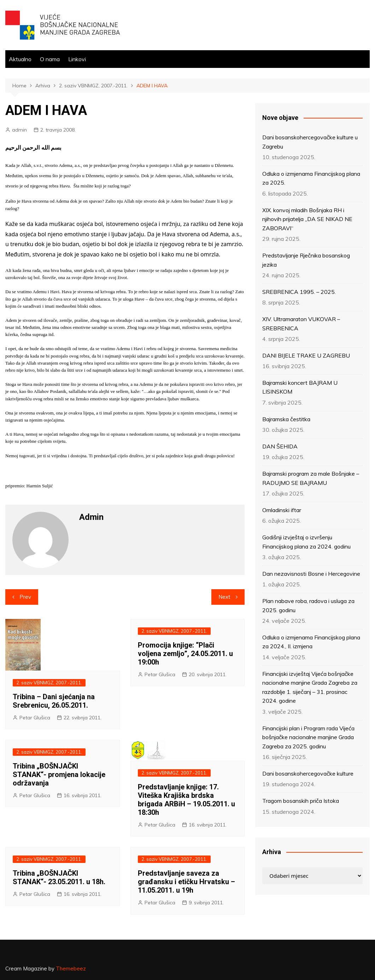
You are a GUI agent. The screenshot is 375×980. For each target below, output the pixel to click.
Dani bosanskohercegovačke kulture (308, 773)
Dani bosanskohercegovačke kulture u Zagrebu (310, 142)
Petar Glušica (35, 718)
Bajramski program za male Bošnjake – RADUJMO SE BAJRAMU (311, 478)
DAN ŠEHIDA (280, 446)
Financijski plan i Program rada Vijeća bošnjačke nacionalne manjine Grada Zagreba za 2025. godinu (308, 737)
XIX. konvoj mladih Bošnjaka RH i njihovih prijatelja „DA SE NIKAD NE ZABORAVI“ (307, 219)
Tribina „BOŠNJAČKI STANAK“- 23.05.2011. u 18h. (59, 877)
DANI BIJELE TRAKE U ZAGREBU (306, 355)
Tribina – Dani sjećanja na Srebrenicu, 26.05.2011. (54, 701)
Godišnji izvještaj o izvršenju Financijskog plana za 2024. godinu (306, 542)
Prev (25, 597)
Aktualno (20, 59)
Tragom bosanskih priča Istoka (301, 801)
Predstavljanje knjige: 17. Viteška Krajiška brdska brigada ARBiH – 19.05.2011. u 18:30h (186, 800)
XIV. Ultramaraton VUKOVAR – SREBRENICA (301, 324)
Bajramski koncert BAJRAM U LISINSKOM (300, 387)
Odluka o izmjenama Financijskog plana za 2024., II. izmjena (311, 642)
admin (19, 130)
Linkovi (77, 59)
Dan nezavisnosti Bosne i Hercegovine (311, 574)
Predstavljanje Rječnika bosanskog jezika (306, 260)
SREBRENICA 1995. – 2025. (299, 292)
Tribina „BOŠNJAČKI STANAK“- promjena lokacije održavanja (59, 775)
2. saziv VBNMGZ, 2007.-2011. (49, 683)
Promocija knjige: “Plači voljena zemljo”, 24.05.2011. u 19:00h (185, 654)
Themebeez (71, 969)
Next (224, 597)
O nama (50, 59)
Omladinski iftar (282, 510)
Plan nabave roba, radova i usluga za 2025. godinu (308, 605)
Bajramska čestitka (286, 419)
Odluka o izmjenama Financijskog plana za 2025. (311, 178)
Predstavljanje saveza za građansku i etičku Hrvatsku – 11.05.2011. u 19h (186, 882)
